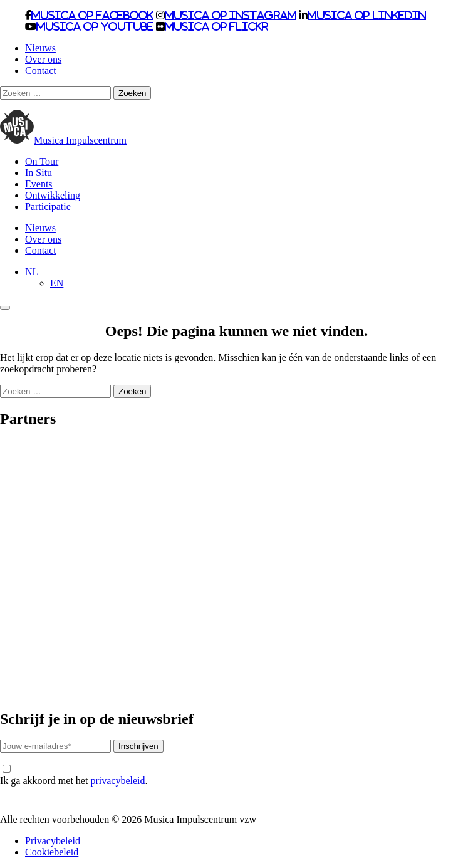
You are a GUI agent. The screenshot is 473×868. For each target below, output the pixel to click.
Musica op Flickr (216, 26)
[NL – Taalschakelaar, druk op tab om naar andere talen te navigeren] (32, 272)
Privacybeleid (53, 841)
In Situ (39, 173)
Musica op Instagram (231, 15)
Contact (41, 71)
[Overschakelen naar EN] (57, 283)
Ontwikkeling (53, 195)
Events (39, 184)
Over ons (43, 59)
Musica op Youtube (95, 26)
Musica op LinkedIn (367, 15)
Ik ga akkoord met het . (74, 775)
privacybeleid (117, 781)
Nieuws (40, 48)
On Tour (42, 161)
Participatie (48, 207)
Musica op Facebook (92, 15)
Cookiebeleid (52, 852)
